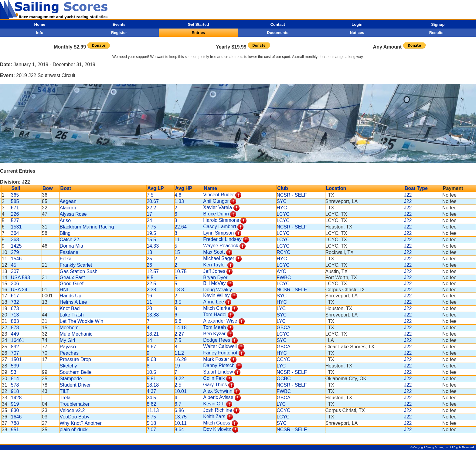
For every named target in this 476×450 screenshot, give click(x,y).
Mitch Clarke (217, 308)
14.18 (181, 328)
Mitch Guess (217, 423)
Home (40, 24)
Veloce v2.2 (72, 410)
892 (15, 347)
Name (210, 188)
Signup (438, 24)
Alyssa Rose (73, 214)
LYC (281, 308)
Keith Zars (214, 416)
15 (177, 252)
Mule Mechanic (76, 334)
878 (15, 328)
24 (149, 220)
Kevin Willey (216, 295)
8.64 (179, 430)
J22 (408, 195)
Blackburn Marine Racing (87, 227)
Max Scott (214, 252)
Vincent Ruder (218, 195)
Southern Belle (76, 372)
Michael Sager (219, 258)
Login (357, 24)
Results (436, 33)
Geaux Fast (72, 277)
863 (15, 321)
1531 (16, 227)
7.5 (150, 195)
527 (15, 220)
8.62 (151, 404)
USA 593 (20, 277)
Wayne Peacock (221, 246)
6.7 (178, 404)
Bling (65, 233)
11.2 (179, 353)
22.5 (151, 284)
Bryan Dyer (215, 277)
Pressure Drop (75, 359)
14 (149, 340)
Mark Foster (216, 359)
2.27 (179, 334)
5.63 (151, 359)
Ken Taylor (214, 265)
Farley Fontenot (220, 353)
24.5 (151, 398)
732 (15, 302)
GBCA (283, 328)
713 (15, 315)
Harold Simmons (221, 220)
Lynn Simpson (218, 233)
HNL (65, 290)
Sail (16, 188)
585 (15, 201)
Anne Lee (214, 302)
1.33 (179, 201)
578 (15, 385)
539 (15, 366)
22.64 (181, 227)
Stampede (71, 379)
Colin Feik (214, 378)
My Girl (68, 340)
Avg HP (184, 188)
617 (15, 296)
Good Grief (72, 284)
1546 (16, 259)
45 (14, 265)
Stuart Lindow (218, 372)
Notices (357, 33)
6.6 (178, 321)
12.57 (153, 271)
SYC (282, 201)
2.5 (178, 385)
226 (15, 214)
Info (40, 33)
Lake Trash (72, 315)
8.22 (179, 379)
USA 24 (19, 290)
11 (177, 240)
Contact (277, 24)
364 (15, 233)
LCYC (283, 214)
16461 (18, 340)
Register (119, 33)
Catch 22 (70, 240)
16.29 (181, 359)
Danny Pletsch (219, 365)
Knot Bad (70, 308)
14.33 (153, 246)
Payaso (68, 347)
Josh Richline (218, 410)
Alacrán (68, 208)
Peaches (69, 353)
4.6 (178, 195)
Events (119, 24)
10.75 (181, 271)
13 (149, 252)
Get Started (198, 24)
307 (15, 271)
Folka (66, 259)
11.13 (153, 410)
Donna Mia (71, 246)
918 (15, 391)
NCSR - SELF (292, 195)
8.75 (151, 417)
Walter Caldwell (220, 346)
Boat (66, 188)
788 (15, 423)
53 (14, 372)
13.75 (181, 417)
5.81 (151, 379)
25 (149, 259)
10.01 (181, 391)
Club (283, 188)
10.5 (151, 372)
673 (15, 308)
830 (15, 410)
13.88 (153, 315)
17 (149, 214)
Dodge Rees (217, 340)
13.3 (179, 290)
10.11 (181, 423)
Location (336, 188)
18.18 (153, 385)
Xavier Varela (218, 207)
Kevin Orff (214, 404)
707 (15, 353)
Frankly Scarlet (76, 265)
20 (149, 308)
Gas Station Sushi (79, 271)
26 (149, 265)
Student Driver (75, 385)
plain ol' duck (74, 430)
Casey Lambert (220, 227)
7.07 (151, 430)
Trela (65, 398)
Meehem (69, 328)
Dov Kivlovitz (217, 429)
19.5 (151, 233)
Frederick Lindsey (222, 239)
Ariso (65, 220)
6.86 (179, 410)
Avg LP (156, 188)
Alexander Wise (220, 321)
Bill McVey (214, 283)
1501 (16, 359)
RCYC (283, 252)
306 (15, 284)
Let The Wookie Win (82, 321)
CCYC (283, 359)
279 (15, 252)
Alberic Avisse (218, 397)
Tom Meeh (214, 327)
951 (15, 430)
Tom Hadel (215, 315)
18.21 (153, 334)
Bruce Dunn (216, 214)
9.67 (151, 347)
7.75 (151, 227)
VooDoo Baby (75, 417)
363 (15, 240)
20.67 (153, 201)
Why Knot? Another (81, 423)
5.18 (151, 423)
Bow (48, 188)
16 (149, 296)
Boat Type (416, 188)
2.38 (151, 290)
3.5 (178, 302)
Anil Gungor (216, 201)
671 (15, 208)
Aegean (68, 201)
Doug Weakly (218, 290)
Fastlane (69, 252)
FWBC (284, 277)
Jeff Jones (214, 271)
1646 (16, 417)
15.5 (151, 240)
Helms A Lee (73, 302)
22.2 (151, 208)
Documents (278, 33)
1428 (16, 398)
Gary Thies (215, 385)
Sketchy (68, 366)
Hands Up (71, 296)
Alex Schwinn (218, 391)
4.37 (151, 391)
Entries (198, 33)
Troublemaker (75, 404)
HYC (282, 208)
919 (15, 404)
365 (15, 195)
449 (15, 334)
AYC (281, 271)
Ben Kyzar (214, 334)
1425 (16, 246)
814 (15, 379)
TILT (65, 391)
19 (177, 366)
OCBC (284, 379)
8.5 (150, 277)
